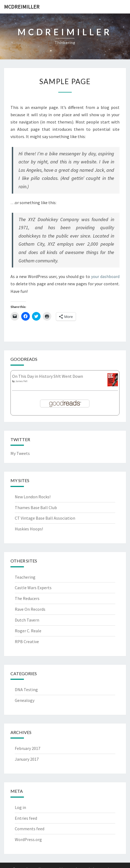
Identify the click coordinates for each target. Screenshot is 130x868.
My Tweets (20, 453)
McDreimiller (22, 7)
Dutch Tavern (27, 620)
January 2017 (27, 759)
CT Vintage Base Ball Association (45, 518)
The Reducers (27, 598)
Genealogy (25, 700)
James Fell (21, 381)
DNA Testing (26, 689)
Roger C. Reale (28, 631)
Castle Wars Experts (33, 588)
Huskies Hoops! (29, 529)
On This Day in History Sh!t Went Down (48, 376)
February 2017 (28, 748)
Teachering (25, 577)
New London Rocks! (33, 497)
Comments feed (30, 829)
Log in (20, 807)
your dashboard (105, 276)
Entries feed (26, 818)
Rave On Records (30, 609)
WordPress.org (28, 839)
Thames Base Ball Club (36, 507)
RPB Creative (27, 641)
